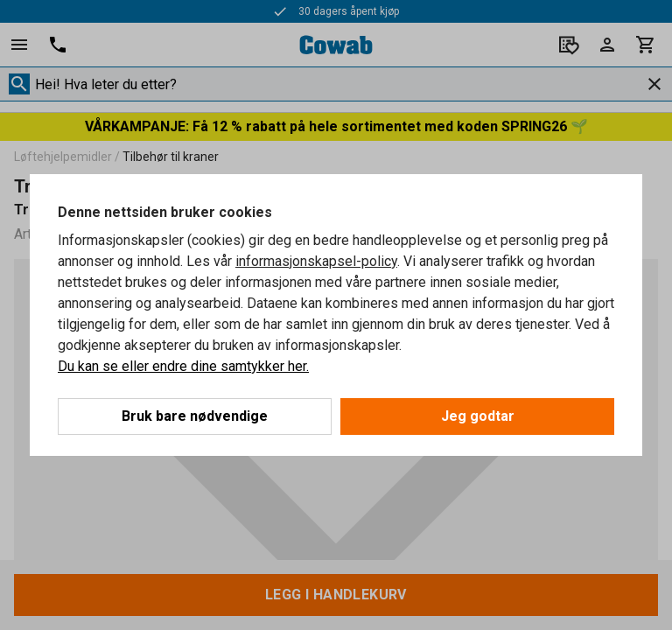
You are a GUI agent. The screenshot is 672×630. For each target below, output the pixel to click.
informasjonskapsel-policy (316, 261)
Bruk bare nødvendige (195, 416)
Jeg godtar (478, 416)
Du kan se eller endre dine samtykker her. (183, 366)
